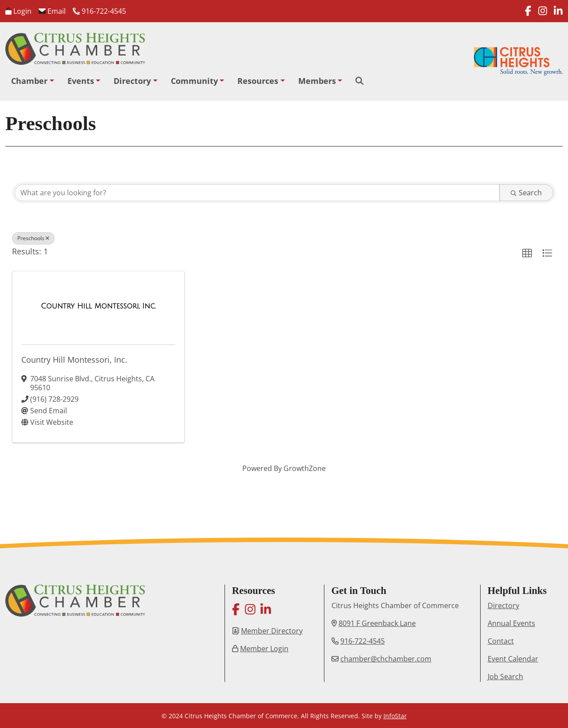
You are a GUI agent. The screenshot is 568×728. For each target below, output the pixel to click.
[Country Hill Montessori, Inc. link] (98, 306)
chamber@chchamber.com (386, 659)
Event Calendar (513, 659)
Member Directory (272, 631)
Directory (132, 81)
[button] (527, 253)
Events (81, 81)
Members (317, 81)
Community (194, 81)
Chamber (29, 81)
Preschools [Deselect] (33, 238)
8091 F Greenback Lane (377, 623)
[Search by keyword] (257, 193)
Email (52, 11)
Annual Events (511, 623)
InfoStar (395, 716)
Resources (258, 81)
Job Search (505, 677)
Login (18, 11)
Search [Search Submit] (526, 193)
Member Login (264, 649)
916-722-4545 (99, 11)
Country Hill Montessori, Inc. (74, 360)
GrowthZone (305, 468)
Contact (501, 641)
